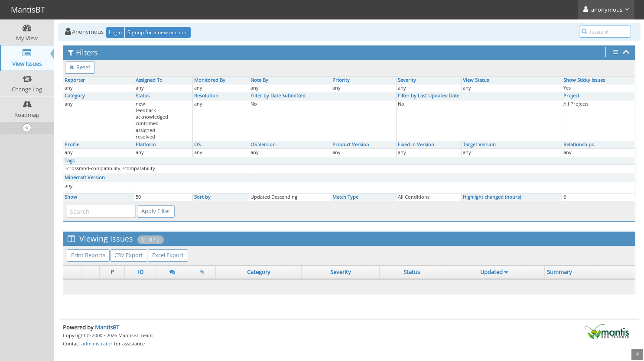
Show (71, 197)
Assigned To (149, 80)
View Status (476, 80)
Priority (341, 80)
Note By (259, 80)
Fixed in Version (416, 145)
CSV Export (129, 255)
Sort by (202, 197)
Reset (80, 67)
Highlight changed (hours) (492, 197)
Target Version (479, 145)
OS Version (263, 145)
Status (143, 96)
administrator (97, 343)
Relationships (579, 145)
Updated (491, 272)
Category (75, 96)
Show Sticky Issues (584, 80)
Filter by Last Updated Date (429, 96)
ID (141, 272)
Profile (72, 145)
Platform (146, 145)
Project (571, 96)
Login (115, 32)
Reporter (75, 80)
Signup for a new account (158, 32)
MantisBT (107, 327)
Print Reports (88, 255)
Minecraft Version (85, 177)
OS (197, 145)
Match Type (345, 197)
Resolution (206, 96)
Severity (407, 80)
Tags (70, 161)
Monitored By (210, 80)
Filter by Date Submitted (278, 96)
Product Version (351, 145)
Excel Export (168, 255)
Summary (559, 272)
